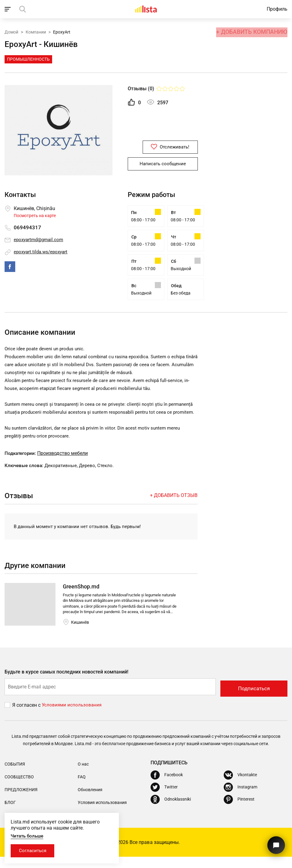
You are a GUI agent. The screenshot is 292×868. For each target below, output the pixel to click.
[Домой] (146, 9)
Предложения (21, 801)
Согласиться (34, 850)
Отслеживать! (163, 147)
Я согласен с (27, 716)
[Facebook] (167, 786)
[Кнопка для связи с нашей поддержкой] (275, 843)
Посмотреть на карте (35, 216)
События (15, 775)
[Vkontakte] (240, 786)
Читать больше (28, 835)
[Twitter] (164, 798)
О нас (83, 775)
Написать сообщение (163, 164)
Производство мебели (65, 466)
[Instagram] (240, 798)
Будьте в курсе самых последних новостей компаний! (67, 685)
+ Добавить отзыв (174, 508)
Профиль (277, 9)
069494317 (27, 228)
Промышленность (28, 59)
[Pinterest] (239, 811)
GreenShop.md (81, 599)
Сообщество (19, 788)
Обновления (90, 801)
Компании (36, 31)
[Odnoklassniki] (171, 811)
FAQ (82, 788)
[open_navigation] (8, 9)
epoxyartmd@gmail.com (40, 240)
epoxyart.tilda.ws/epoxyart (42, 252)
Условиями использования (73, 716)
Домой (11, 31)
